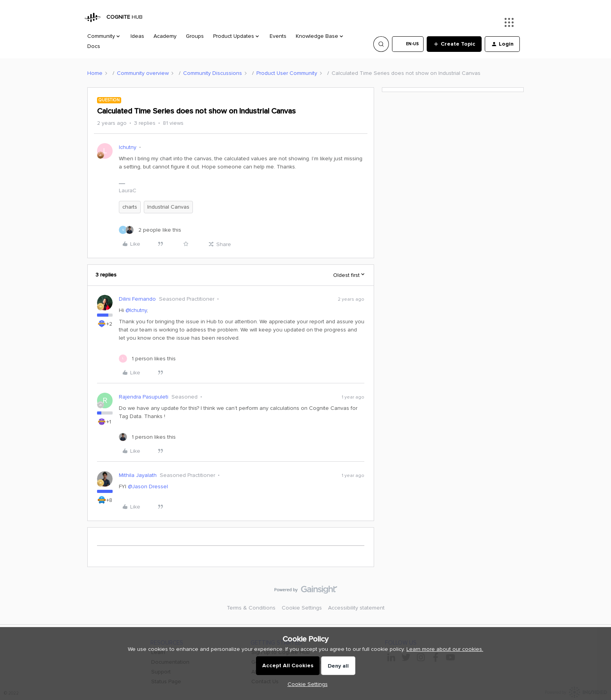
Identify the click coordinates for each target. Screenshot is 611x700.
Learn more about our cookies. (445, 649)
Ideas (137, 36)
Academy (165, 36)
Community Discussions (213, 73)
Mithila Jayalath (138, 475)
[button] (408, 44)
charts (130, 207)
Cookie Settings (302, 608)
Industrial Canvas (168, 207)
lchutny (128, 147)
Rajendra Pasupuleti (144, 397)
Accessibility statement (356, 608)
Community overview (143, 73)
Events (278, 36)
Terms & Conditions (251, 608)
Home (95, 73)
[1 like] (147, 359)
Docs (94, 46)
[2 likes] (150, 230)
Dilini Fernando (137, 299)
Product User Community (287, 73)
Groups (195, 36)
